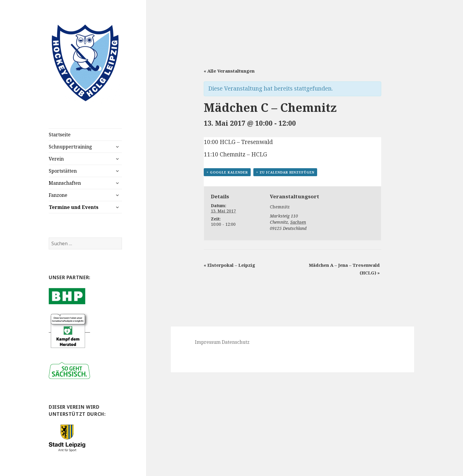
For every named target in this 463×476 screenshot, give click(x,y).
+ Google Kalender (227, 172)
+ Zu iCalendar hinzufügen (285, 172)
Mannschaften (65, 183)
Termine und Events (74, 207)
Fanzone (58, 195)
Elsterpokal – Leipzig (229, 265)
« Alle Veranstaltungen (229, 71)
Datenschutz (236, 342)
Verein (56, 159)
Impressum (208, 342)
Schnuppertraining (70, 147)
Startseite (60, 135)
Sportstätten (63, 171)
